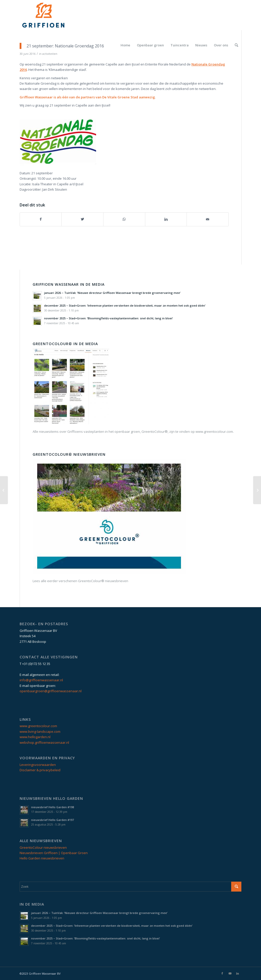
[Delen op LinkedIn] (166, 219)
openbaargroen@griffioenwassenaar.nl (51, 691)
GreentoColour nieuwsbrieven (43, 847)
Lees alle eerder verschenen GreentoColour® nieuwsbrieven (80, 581)
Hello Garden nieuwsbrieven (42, 858)
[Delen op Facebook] (41, 219)
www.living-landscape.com (40, 731)
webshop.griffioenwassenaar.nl (44, 742)
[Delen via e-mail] (208, 219)
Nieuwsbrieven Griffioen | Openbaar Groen (54, 853)
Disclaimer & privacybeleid (40, 770)
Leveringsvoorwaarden (38, 765)
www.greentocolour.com (38, 726)
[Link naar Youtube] (230, 973)
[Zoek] (236, 45)
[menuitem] (125, 45)
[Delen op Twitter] (82, 219)
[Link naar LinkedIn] (238, 973)
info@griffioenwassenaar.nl (41, 680)
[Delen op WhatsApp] (124, 219)
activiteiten (50, 54)
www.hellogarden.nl (35, 737)
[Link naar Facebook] (222, 973)
